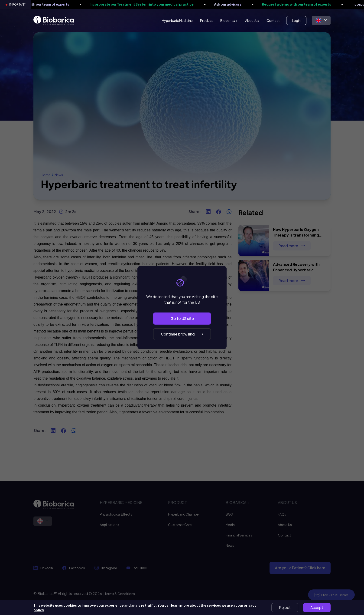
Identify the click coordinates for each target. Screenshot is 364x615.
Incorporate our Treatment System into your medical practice (147, 4)
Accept (317, 607)
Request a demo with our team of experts (302, 4)
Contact (273, 20)
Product (206, 20)
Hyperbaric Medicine (177, 20)
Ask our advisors (233, 4)
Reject (285, 607)
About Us (252, 20)
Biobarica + (229, 20)
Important (17, 5)
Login (296, 20)
